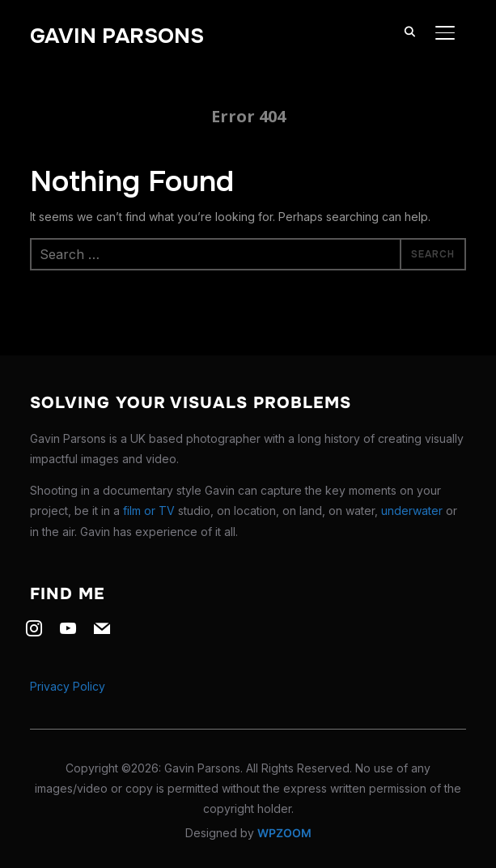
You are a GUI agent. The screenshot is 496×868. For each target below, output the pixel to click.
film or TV (149, 511)
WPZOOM (284, 833)
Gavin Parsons (117, 36)
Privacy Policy (68, 686)
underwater (412, 511)
